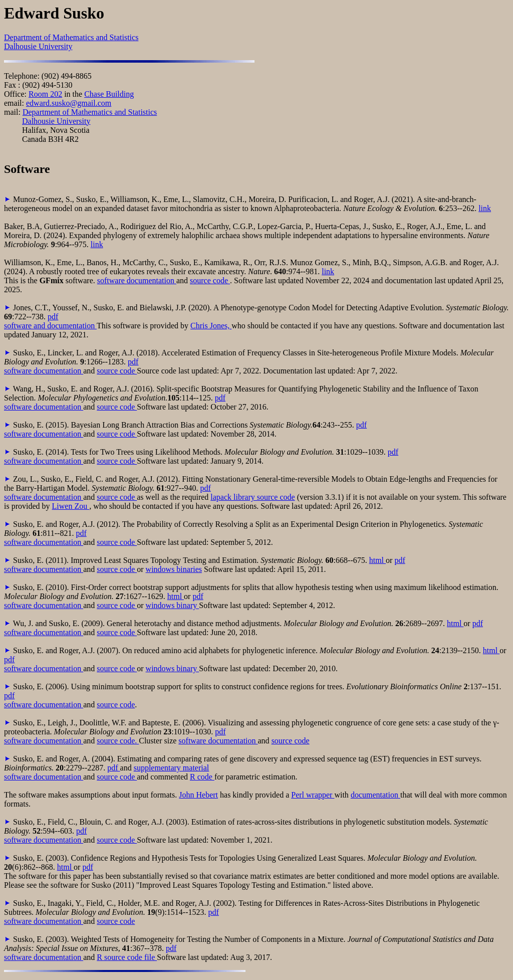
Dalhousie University (38, 46)
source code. (118, 741)
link (485, 208)
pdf (53, 317)
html (377, 560)
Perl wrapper (313, 795)
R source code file (127, 957)
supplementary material (172, 768)
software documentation (137, 280)
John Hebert (198, 795)
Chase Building (109, 94)
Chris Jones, (211, 326)
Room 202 (45, 94)
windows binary (173, 605)
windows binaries (174, 569)
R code (202, 777)
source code (210, 280)
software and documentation (50, 326)
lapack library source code (252, 497)
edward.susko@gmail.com (69, 103)
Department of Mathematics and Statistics (71, 37)
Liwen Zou (71, 506)
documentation (375, 795)
